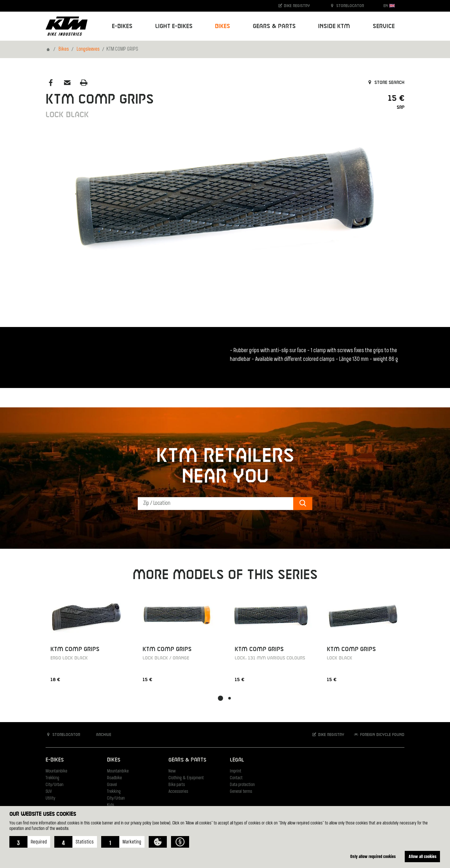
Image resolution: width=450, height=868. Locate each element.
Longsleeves (88, 49)
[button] (30, 842)
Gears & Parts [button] (274, 26)
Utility (50, 798)
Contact (236, 778)
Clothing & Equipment (186, 778)
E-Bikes (55, 760)
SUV (49, 792)
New (172, 771)
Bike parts (177, 785)
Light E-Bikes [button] (174, 26)
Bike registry (294, 6)
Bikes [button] (223, 26)
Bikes (64, 49)
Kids (111, 805)
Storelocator (347, 6)
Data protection (242, 785)
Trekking (52, 778)
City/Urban (54, 785)
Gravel (112, 785)
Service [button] (384, 26)
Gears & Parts (187, 760)
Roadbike (114, 778)
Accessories (178, 792)
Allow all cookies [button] (423, 856)
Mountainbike (56, 771)
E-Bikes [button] (122, 26)
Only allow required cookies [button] (373, 856)
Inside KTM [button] (334, 26)
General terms (241, 792)
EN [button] (389, 6)
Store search (386, 83)
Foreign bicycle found (379, 735)
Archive (100, 735)
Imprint (236, 771)
